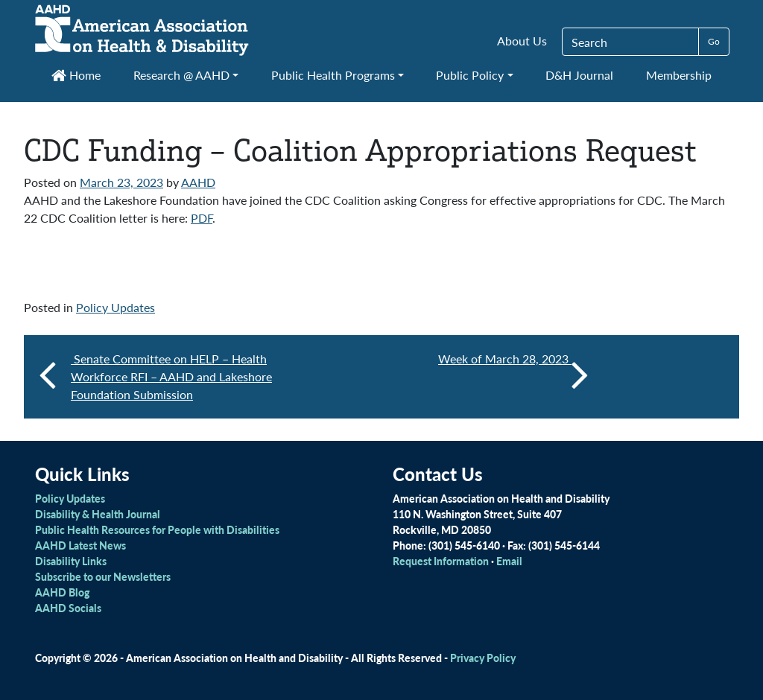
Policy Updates (115, 307)
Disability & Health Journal (98, 514)
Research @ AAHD (181, 75)
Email (509, 561)
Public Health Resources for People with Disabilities (157, 529)
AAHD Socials (68, 608)
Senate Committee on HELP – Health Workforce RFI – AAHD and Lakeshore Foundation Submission (171, 376)
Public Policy (470, 75)
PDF (202, 218)
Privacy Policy (483, 658)
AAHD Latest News (80, 545)
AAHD (198, 182)
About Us (522, 41)
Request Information (441, 561)
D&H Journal (579, 75)
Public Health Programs (333, 75)
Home (76, 75)
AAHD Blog (62, 592)
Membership (679, 75)
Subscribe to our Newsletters (103, 576)
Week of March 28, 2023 (513, 374)
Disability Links (71, 561)
